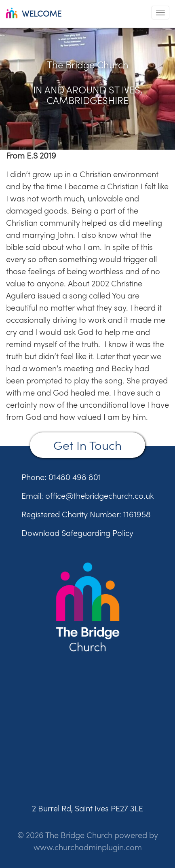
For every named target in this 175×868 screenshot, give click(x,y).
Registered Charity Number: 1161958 (86, 514)
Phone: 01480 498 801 (61, 477)
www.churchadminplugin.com (88, 847)
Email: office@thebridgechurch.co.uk (87, 496)
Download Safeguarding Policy (77, 533)
